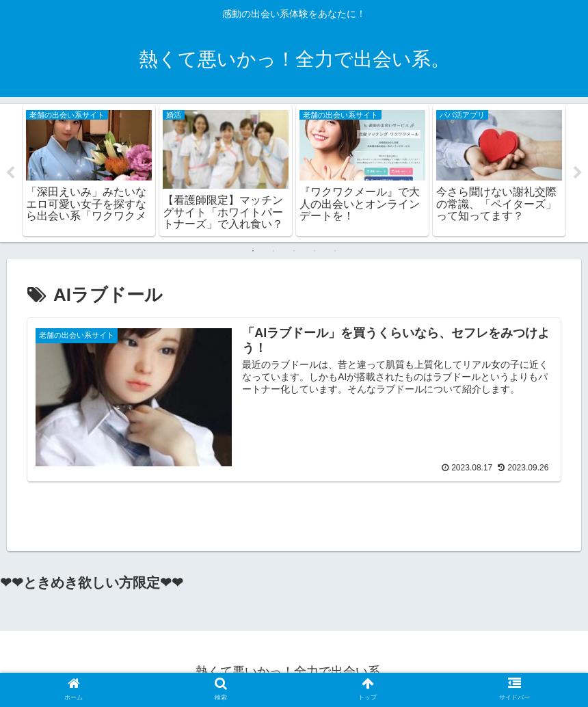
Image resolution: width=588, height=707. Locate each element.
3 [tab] (294, 252)
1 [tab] (253, 252)
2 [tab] (273, 252)
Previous (10, 174)
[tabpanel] (89, 171)
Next (578, 174)
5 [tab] (335, 252)
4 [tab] (315, 252)
